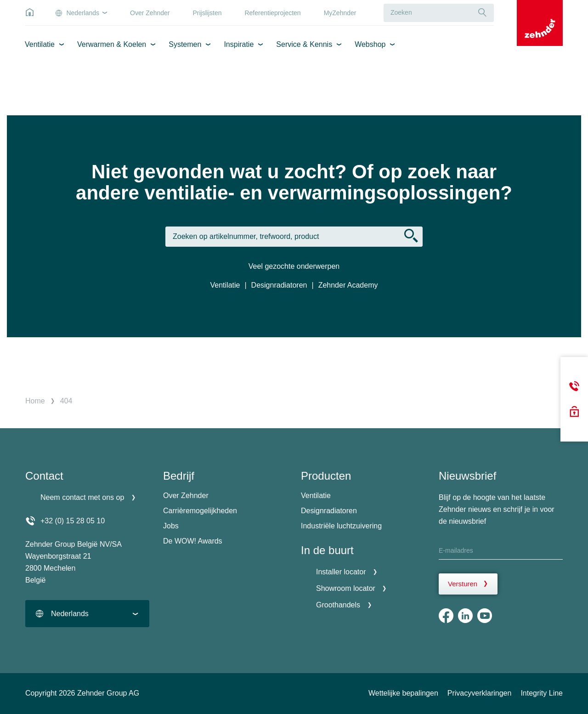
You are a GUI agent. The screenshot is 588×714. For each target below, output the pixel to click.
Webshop (370, 44)
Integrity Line (542, 693)
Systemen (185, 44)
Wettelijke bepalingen (403, 693)
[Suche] (482, 13)
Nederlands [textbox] (70, 614)
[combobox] (87, 614)
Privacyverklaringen (480, 693)
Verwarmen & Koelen (112, 44)
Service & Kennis (304, 44)
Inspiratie (239, 44)
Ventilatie (40, 44)
